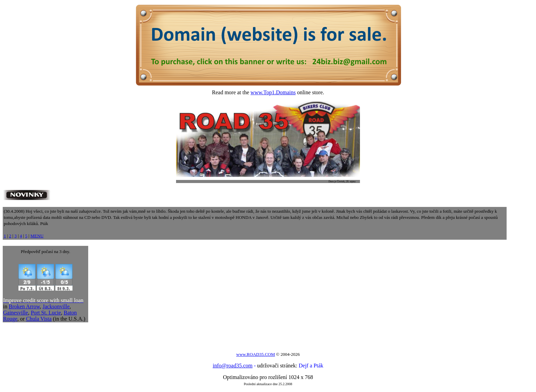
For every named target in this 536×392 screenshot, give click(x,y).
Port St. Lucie (46, 313)
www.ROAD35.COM (256, 354)
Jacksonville (56, 306)
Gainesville (16, 313)
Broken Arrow (24, 306)
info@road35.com (232, 366)
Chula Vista (39, 319)
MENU (37, 236)
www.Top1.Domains (273, 92)
